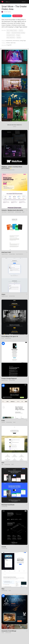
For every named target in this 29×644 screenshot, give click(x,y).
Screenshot (6, 16)
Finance (3, 422)
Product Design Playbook (9, 379)
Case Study (4, 212)
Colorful (21, 30)
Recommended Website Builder (8, 170)
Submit (15, 126)
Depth (8, 33)
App (2, 464)
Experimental (9, 41)
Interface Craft (6, 252)
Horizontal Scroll (11, 35)
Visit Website (17, 16)
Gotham (8, 43)
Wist (3, 589)
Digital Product (11, 212)
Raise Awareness (11, 38)
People (18, 35)
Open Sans (13, 43)
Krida (3, 421)
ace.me (4, 547)
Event (3, 338)
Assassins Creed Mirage (9, 631)
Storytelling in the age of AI (10, 336)
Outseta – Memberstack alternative (12, 210)
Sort (3, 463)
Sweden (19, 38)
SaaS (23, 212)
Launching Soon (19, 254)
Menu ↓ (8, 2)
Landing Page (23, 41)
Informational (16, 41)
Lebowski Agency (7, 12)
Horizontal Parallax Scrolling (18, 33)
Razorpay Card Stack (8, 505)
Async (3, 294)
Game (3, 633)
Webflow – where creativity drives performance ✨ (12, 167)
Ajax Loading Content (12, 30)
